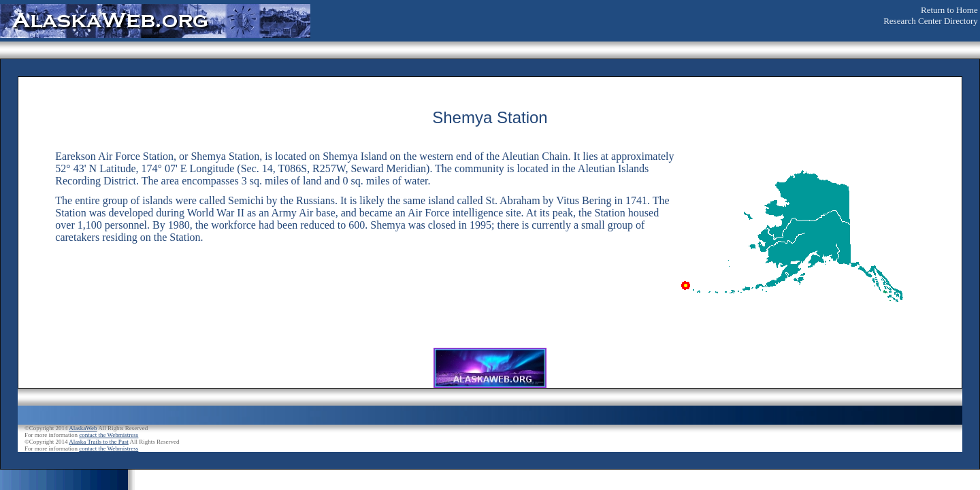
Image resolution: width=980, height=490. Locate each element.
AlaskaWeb (83, 428)
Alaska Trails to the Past (99, 442)
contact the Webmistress (109, 435)
